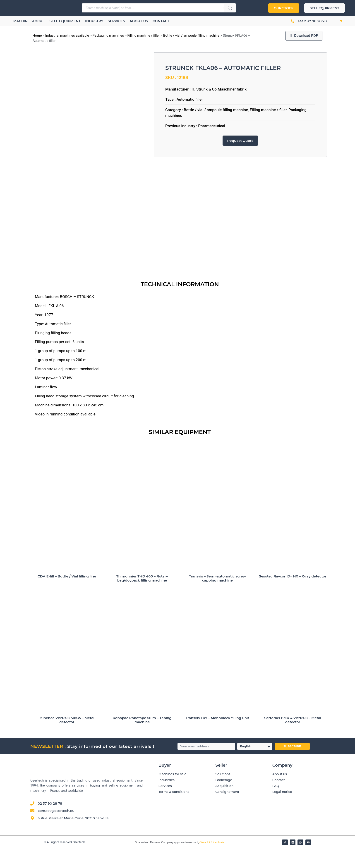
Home (37, 36)
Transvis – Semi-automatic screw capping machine (217, 597)
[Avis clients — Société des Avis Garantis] (233, 833)
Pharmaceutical (212, 126)
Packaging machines (108, 36)
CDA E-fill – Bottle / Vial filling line (67, 595)
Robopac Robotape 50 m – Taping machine (142, 739)
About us (144, 21)
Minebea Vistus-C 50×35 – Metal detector (67, 739)
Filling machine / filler (144, 36)
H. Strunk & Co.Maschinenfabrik (219, 89)
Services (122, 21)
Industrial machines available (67, 36)
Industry (99, 21)
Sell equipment (70, 21)
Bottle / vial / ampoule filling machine (191, 36)
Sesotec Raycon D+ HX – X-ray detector (293, 595)
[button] (336, 21)
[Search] (230, 8)
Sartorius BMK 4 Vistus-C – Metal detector (293, 739)
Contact (166, 21)
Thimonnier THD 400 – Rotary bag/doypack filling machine (142, 597)
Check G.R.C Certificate (212, 862)
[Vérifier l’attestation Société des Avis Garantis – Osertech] (132, 862)
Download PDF (304, 36)
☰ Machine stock (28, 21)
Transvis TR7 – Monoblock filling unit (217, 737)
